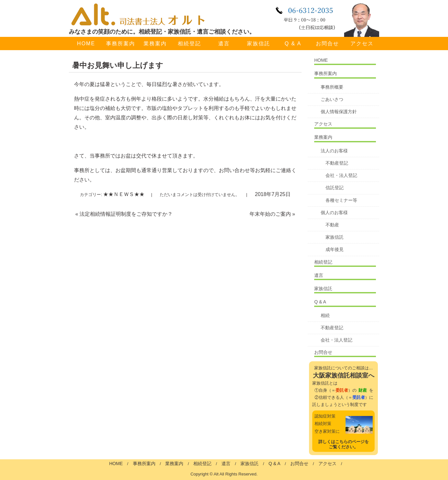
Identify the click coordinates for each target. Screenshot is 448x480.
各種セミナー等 (341, 200)
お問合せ (327, 44)
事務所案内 (121, 44)
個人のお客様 (334, 213)
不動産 (332, 225)
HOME (86, 44)
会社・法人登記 (341, 175)
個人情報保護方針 (339, 112)
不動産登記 (337, 163)
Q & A (293, 44)
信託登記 (335, 188)
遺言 (224, 44)
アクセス (362, 44)
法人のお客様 (334, 151)
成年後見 (335, 249)
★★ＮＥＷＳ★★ (124, 194)
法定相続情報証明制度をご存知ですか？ (124, 214)
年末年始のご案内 (272, 214)
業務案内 (155, 44)
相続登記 (189, 44)
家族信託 (259, 44)
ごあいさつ (332, 99)
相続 (325, 315)
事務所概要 (332, 87)
